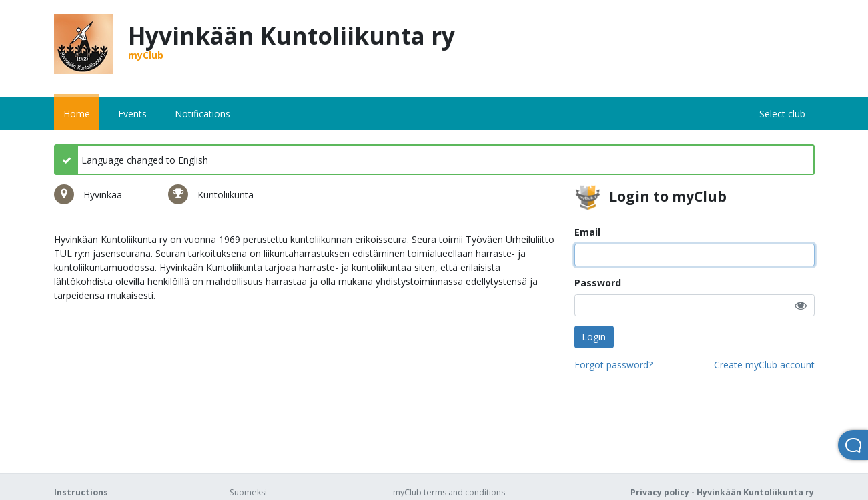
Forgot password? (613, 365)
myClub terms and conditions (449, 492)
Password (598, 283)
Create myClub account (764, 365)
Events (132, 114)
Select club (782, 114)
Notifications (202, 114)
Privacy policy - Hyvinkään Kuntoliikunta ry (722, 492)
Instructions (81, 492)
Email (587, 232)
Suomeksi (248, 492)
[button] (801, 305)
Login (594, 337)
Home (77, 114)
